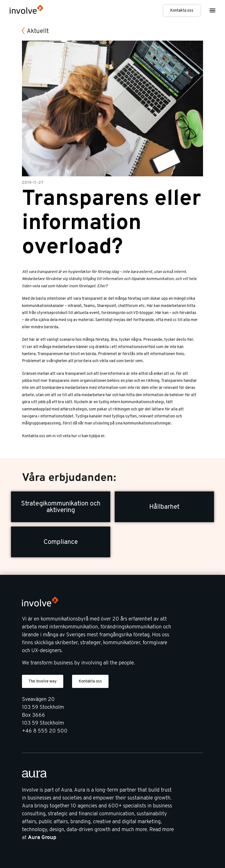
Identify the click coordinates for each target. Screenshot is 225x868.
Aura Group (42, 838)
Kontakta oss (182, 11)
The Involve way (43, 681)
